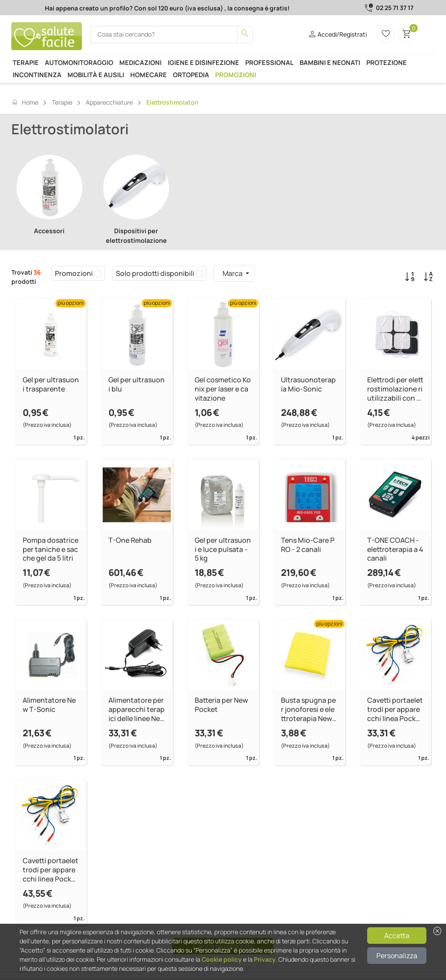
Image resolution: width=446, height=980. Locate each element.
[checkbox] (98, 273)
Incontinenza (37, 75)
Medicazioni (140, 62)
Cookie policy (222, 959)
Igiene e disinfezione (203, 62)
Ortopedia (191, 75)
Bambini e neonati (330, 62)
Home (25, 102)
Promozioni (236, 75)
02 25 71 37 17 (395, 8)
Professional (269, 62)
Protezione (387, 62)
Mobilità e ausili (96, 75)
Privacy (265, 959)
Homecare (149, 75)
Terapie (26, 62)
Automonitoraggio (79, 62)
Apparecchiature (109, 102)
